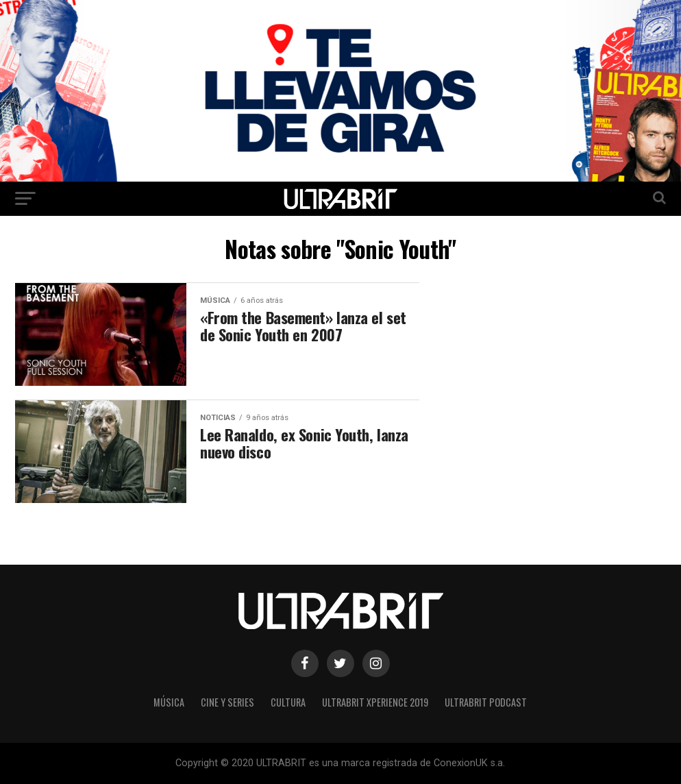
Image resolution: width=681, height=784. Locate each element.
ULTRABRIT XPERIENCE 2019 (375, 702)
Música (169, 702)
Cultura (288, 702)
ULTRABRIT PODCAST (486, 702)
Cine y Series (227, 702)
